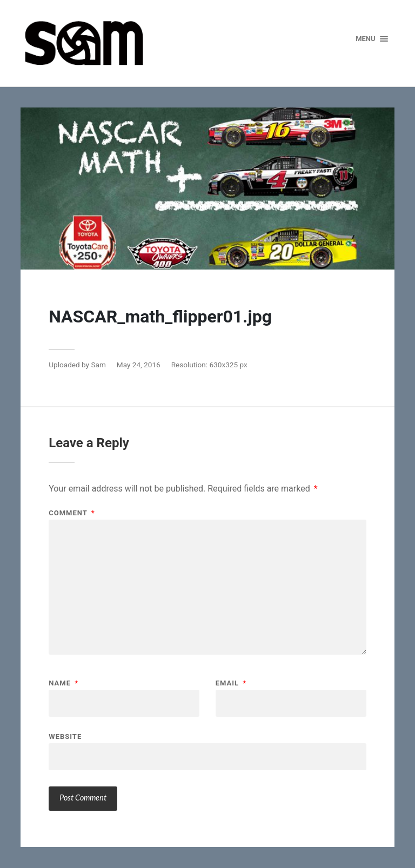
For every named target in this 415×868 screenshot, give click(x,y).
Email (231, 683)
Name (63, 683)
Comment (72, 513)
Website (65, 736)
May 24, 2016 (139, 365)
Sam (98, 365)
